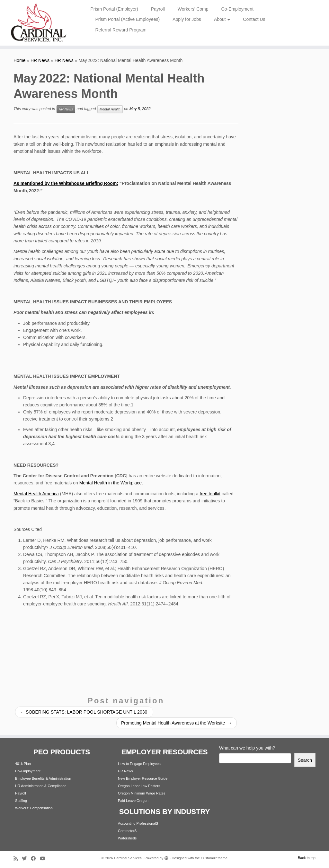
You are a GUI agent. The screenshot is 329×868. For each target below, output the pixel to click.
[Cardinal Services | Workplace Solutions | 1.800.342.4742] (39, 23)
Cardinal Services (128, 858)
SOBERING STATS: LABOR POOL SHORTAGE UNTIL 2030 (84, 712)
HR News (40, 60)
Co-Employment (237, 9)
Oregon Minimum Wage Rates (142, 793)
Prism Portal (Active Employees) (127, 19)
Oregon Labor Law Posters (139, 786)
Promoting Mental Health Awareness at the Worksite (177, 723)
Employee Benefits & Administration (43, 778)
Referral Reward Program (121, 30)
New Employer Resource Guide (143, 778)
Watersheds (127, 838)
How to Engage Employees (139, 764)
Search (305, 760)
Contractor (126, 831)
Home (19, 60)
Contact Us (254, 19)
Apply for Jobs (187, 19)
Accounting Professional (137, 823)
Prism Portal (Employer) (114, 9)
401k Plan (23, 764)
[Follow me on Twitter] (26, 859)
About (222, 19)
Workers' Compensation (34, 808)
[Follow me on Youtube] (45, 859)
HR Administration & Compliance (41, 786)
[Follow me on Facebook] (35, 859)
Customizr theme (214, 858)
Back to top (307, 858)
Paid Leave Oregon (133, 801)
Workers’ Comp (193, 9)
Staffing (21, 801)
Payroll (158, 9)
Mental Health (110, 109)
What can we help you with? (247, 748)
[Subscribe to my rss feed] (18, 859)
